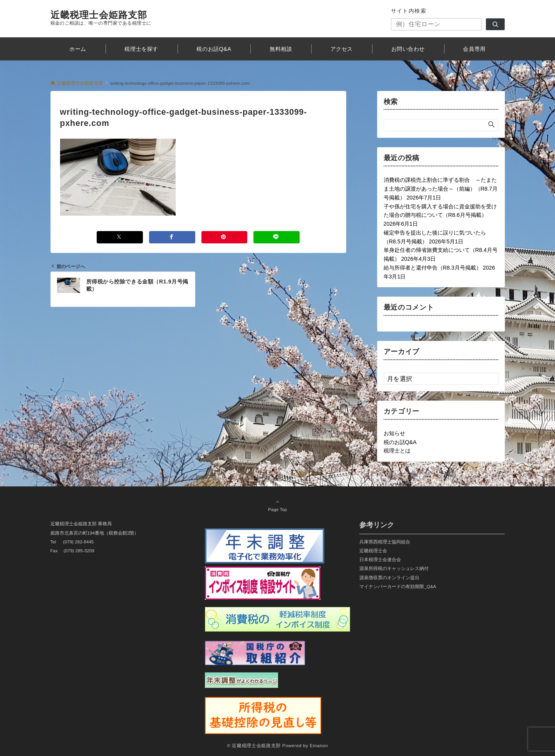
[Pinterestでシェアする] (225, 237)
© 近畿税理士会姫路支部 (254, 745)
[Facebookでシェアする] (172, 237)
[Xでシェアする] (120, 237)
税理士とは (397, 451)
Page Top (278, 505)
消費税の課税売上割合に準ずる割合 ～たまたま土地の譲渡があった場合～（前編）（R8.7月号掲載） (441, 189)
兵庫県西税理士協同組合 (385, 542)
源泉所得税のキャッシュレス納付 (394, 568)
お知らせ (394, 433)
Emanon (319, 745)
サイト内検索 (409, 11)
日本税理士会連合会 (380, 559)
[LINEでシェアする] (277, 237)
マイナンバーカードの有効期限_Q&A (398, 586)
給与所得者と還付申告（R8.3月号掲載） (433, 268)
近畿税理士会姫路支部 (99, 15)
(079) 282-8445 (79, 542)
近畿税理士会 (373, 551)
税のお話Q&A (400, 442)
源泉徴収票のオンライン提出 (389, 577)
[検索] (495, 24)
